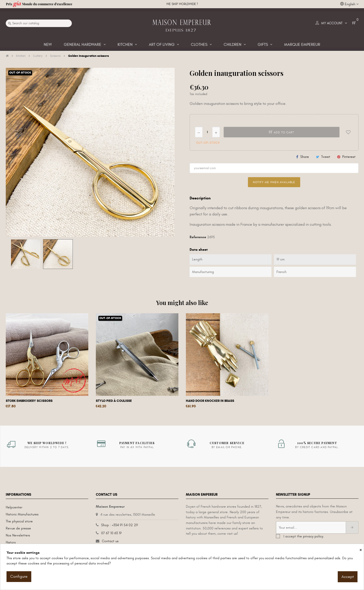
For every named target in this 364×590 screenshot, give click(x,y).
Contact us (110, 541)
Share (305, 157)
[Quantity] (207, 132)
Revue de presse (18, 528)
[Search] (39, 23)
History (11, 542)
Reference (198, 237)
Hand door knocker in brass (210, 401)
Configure (19, 576)
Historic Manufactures (22, 514)
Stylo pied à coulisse (114, 401)
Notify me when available (274, 182)
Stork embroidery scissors (29, 401)
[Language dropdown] (349, 4)
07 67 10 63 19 (111, 533)
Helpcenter (14, 507)
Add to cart (281, 132)
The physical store (19, 521)
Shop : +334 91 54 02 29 (119, 525)
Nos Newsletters (18, 535)
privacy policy (313, 536)
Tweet (326, 157)
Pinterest (349, 157)
